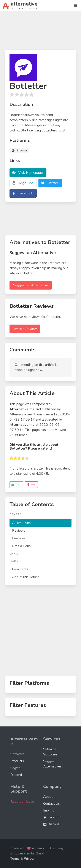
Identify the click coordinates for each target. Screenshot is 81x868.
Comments (20, 569)
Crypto (15, 768)
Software (17, 754)
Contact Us (52, 804)
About (48, 797)
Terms (15, 859)
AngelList (26, 183)
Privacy (29, 859)
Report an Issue (22, 802)
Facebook (26, 193)
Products (17, 761)
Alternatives (21, 523)
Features (19, 538)
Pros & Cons (21, 546)
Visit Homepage (31, 173)
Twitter (53, 183)
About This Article (26, 577)
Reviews (19, 531)
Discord (16, 775)
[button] (75, 6)
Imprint (48, 810)
